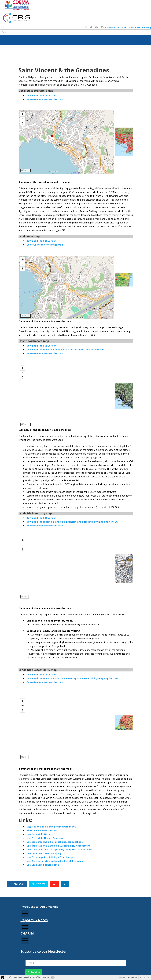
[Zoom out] (23, 119)
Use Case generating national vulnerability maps (55, 861)
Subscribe (34, 972)
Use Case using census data (43, 865)
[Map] (66, 142)
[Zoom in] (23, 114)
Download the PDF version (41, 96)
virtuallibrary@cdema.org (138, 27)
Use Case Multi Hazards (40, 834)
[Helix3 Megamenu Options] (142, 40)
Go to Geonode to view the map (45, 99)
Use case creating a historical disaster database (55, 842)
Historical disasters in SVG (42, 830)
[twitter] (91, 27)
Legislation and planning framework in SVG (51, 827)
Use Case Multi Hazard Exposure (45, 838)
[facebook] (86, 27)
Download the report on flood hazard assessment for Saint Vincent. (66, 349)
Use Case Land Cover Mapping (44, 853)
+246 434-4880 (112, 27)
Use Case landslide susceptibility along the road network (59, 850)
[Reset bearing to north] (23, 123)
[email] (76, 963)
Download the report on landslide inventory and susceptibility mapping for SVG (72, 522)
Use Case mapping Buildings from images (51, 857)
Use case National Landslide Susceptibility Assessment (58, 846)
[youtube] (96, 27)
